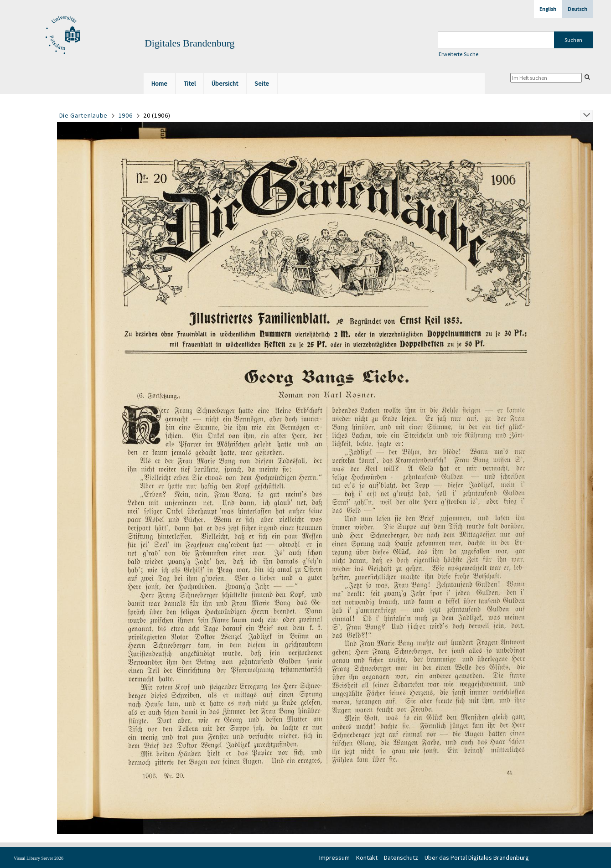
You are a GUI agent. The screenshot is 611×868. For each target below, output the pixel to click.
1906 (126, 115)
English (548, 9)
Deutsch (577, 9)
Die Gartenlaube (84, 115)
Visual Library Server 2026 (39, 858)
